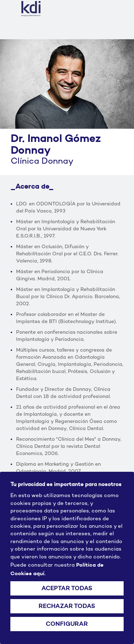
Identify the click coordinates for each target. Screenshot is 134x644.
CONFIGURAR (67, 624)
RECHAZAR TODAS (67, 606)
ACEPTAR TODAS (67, 588)
